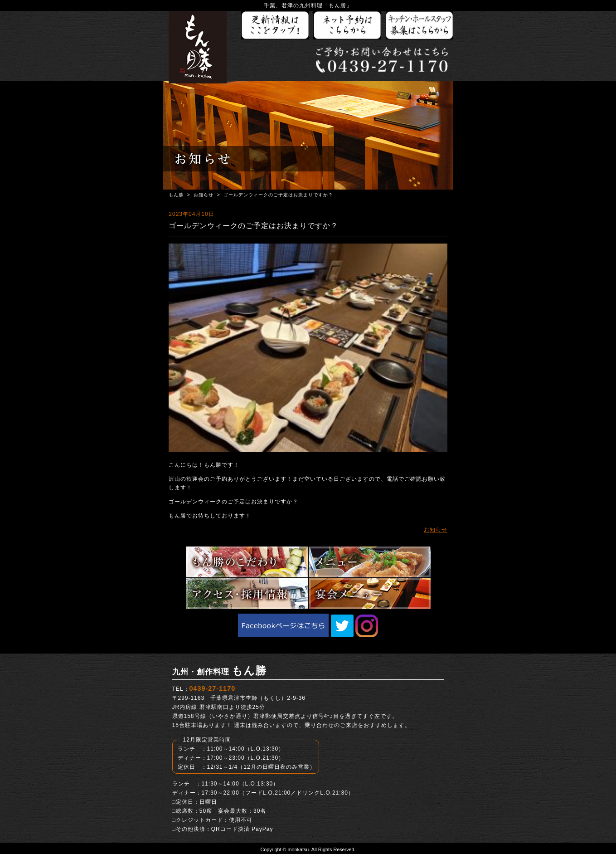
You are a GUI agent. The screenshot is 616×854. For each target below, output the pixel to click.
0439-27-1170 (213, 688)
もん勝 (176, 195)
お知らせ (204, 195)
